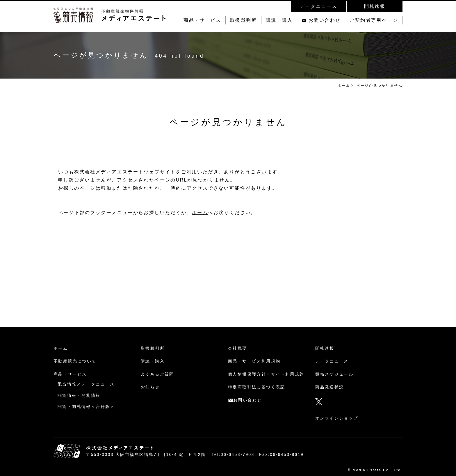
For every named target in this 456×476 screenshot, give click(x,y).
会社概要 (238, 348)
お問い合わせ (325, 20)
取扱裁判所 (243, 20)
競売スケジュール (334, 374)
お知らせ (150, 387)
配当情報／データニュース (86, 384)
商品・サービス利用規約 (254, 361)
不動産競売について (75, 361)
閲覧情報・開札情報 (79, 395)
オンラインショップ (337, 418)
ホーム (344, 86)
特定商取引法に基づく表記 (257, 387)
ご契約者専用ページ (374, 20)
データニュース (319, 6)
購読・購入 (279, 20)
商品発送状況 (329, 387)
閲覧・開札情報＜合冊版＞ (86, 406)
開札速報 (375, 6)
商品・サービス (202, 20)
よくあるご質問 (157, 374)
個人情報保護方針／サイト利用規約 (266, 374)
